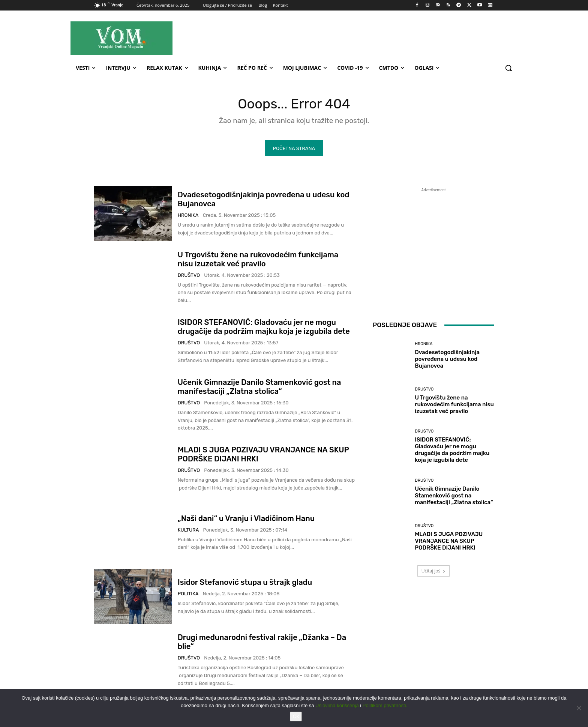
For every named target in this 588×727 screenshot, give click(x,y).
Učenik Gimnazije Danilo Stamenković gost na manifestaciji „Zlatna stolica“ (259, 389)
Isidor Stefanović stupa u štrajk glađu (245, 584)
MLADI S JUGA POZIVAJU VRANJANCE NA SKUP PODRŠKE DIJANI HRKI (449, 543)
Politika (188, 596)
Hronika (188, 217)
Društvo (189, 277)
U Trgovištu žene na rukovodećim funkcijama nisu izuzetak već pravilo (258, 261)
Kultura (188, 531)
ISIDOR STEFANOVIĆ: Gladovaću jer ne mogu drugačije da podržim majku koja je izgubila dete (264, 329)
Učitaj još (434, 573)
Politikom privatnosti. (385, 705)
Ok (296, 716)
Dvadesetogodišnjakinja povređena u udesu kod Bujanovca (447, 361)
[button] (508, 68)
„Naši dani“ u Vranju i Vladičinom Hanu (246, 520)
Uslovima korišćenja (337, 705)
